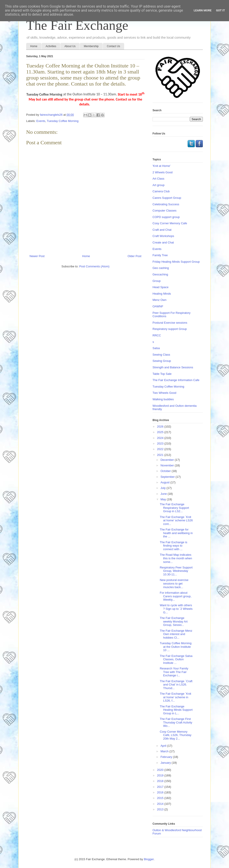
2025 (161, 432)
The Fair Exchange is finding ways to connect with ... (173, 546)
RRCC (157, 335)
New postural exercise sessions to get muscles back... (174, 583)
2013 (161, 809)
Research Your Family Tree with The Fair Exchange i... (174, 672)
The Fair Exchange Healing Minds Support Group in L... (176, 710)
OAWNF (158, 306)
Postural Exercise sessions (170, 323)
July (164, 488)
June (164, 494)
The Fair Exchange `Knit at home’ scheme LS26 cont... (176, 520)
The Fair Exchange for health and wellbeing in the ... (176, 533)
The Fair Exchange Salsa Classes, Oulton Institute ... (176, 659)
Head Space (161, 287)
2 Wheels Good (163, 172)
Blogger (149, 859)
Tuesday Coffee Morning (63, 121)
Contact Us (113, 46)
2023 (161, 443)
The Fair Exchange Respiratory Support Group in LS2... (174, 508)
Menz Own (159, 300)
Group (157, 281)
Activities (51, 46)
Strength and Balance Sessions (173, 367)
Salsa (156, 348)
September (168, 477)
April (164, 746)
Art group (158, 185)
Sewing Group (162, 361)
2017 (161, 787)
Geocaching (160, 274)
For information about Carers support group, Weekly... (175, 596)
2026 (161, 427)
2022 (161, 449)
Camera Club (161, 191)
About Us (70, 46)
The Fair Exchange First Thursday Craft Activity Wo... (176, 722)
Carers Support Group (167, 198)
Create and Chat (163, 242)
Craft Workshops (163, 236)
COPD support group (166, 217)
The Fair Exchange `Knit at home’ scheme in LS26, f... (175, 697)
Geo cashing (161, 268)
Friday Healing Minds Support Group (176, 262)
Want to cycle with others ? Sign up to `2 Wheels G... (176, 609)
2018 (161, 781)
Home (34, 46)
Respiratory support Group (170, 329)
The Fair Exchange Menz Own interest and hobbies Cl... (176, 634)
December (168, 460)
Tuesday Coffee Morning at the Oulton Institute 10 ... (176, 647)
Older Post (135, 256)
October (166, 471)
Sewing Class (161, 355)
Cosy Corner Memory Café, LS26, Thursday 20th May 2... (175, 735)
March (165, 751)
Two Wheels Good (164, 393)
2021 (161, 455)
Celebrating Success (166, 204)
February (167, 757)
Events (41, 121)
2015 (161, 798)
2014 (161, 804)
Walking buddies (163, 399)
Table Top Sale (162, 374)
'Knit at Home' (161, 166)
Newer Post (37, 256)
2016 (161, 792)
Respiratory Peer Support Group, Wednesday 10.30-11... (176, 571)
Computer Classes (164, 211)
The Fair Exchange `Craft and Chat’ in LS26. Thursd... (176, 685)
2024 (161, 438)
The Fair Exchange (77, 25)
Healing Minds (162, 294)
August (165, 482)
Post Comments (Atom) (94, 266)
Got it (221, 10)
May (164, 499)
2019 (161, 775)
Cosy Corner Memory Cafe (170, 223)
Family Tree (160, 255)
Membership (91, 46)
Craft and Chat (162, 230)
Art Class (158, 179)
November (168, 465)
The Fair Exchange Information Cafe (176, 380)
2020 (161, 770)
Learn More (203, 10)
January (166, 763)
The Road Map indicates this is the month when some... (176, 558)
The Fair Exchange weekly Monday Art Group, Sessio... (174, 621)
